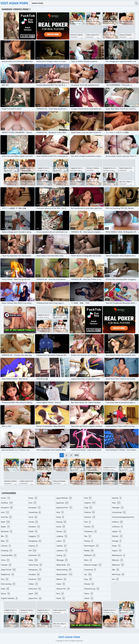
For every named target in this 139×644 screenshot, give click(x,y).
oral (88, 498)
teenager (118, 508)
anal (5, 512)
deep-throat (8, 570)
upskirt (117, 531)
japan (34, 594)
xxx (115, 579)
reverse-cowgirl (93, 565)
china (5, 560)
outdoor (90, 517)
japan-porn (35, 598)
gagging (34, 536)
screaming (90, 570)
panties (89, 527)
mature (61, 579)
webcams (118, 565)
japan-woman (64, 498)
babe (5, 522)
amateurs (7, 508)
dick (5, 579)
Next (77, 455)
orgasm (90, 503)
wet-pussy (118, 574)
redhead (90, 555)
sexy (88, 579)
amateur (7, 503)
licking (61, 555)
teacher (117, 498)
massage (62, 560)
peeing (89, 541)
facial (33, 517)
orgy (88, 508)
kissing (61, 522)
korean (61, 531)
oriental (90, 512)
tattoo (89, 598)
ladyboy (62, 536)
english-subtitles (9, 598)
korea (61, 527)
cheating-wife (9, 555)
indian (33, 584)
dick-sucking (8, 584)
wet (116, 570)
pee (88, 536)
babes (6, 527)
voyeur (117, 551)
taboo (89, 594)
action (6, 498)
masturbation (64, 574)
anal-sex (7, 517)
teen (116, 503)
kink (60, 512)
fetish (33, 531)
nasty (61, 584)
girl (33, 551)
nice (60, 594)
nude (61, 598)
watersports (119, 555)
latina (61, 541)
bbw (5, 541)
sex (88, 574)
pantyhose (91, 531)
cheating (7, 551)
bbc (5, 536)
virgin (116, 546)
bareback (7, 531)
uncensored (119, 512)
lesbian (62, 546)
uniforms (117, 527)
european (35, 508)
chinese (6, 565)
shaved (89, 584)
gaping (33, 546)
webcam (118, 560)
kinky (60, 517)
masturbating (64, 570)
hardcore (35, 579)
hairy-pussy (36, 565)
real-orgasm (92, 546)
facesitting (35, 512)
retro (88, 560)
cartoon (6, 546)
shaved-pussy (92, 589)
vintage (117, 541)
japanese (63, 503)
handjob (34, 574)
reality (89, 551)
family (33, 522)
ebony (6, 594)
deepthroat (8, 574)
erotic (33, 498)
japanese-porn (64, 508)
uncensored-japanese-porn (123, 518)
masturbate (63, 565)
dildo (5, 589)
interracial (35, 589)
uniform (117, 522)
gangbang (35, 541)
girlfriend (35, 555)
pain (88, 522)
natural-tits (63, 589)
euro (33, 503)
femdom (34, 527)
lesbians (62, 551)
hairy (33, 560)
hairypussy (35, 570)
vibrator (117, 536)
